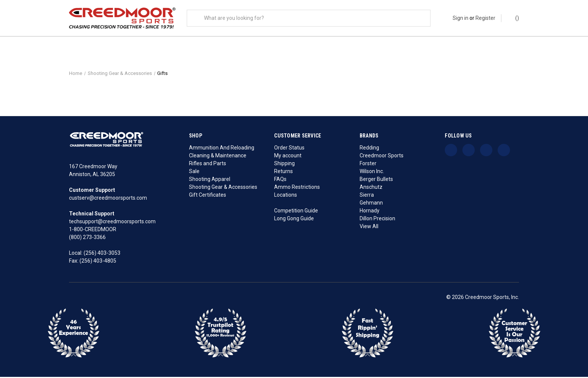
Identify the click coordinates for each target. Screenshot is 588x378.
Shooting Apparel (210, 180)
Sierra (367, 196)
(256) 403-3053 (102, 254)
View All (369, 227)
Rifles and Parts (208, 164)
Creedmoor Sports (382, 157)
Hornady (370, 212)
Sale (194, 172)
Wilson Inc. (372, 172)
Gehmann (371, 204)
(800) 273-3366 (87, 239)
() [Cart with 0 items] (514, 18)
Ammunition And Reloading (222, 149)
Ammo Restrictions (297, 188)
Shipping (284, 164)
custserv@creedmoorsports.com (108, 199)
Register (485, 18)
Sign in (460, 18)
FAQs (280, 180)
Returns (283, 172)
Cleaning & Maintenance (218, 157)
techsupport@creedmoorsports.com (112, 223)
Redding (369, 149)
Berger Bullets (376, 180)
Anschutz (371, 188)
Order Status (289, 149)
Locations (286, 196)
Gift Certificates (208, 196)
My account (288, 157)
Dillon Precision (377, 220)
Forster (368, 164)
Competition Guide (296, 212)
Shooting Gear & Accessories (223, 188)
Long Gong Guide (294, 220)
